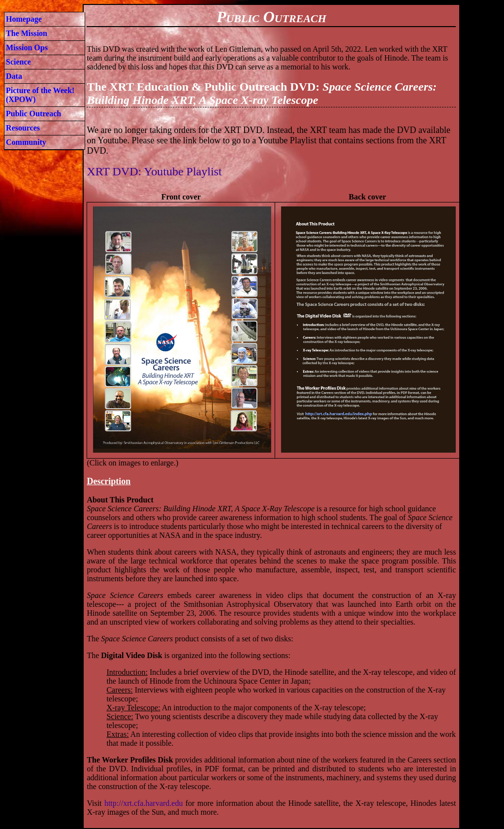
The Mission (27, 33)
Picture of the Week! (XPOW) (40, 95)
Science (18, 62)
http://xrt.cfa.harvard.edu (144, 803)
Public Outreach (33, 114)
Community (26, 142)
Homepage (24, 19)
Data (14, 76)
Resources (23, 128)
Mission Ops (27, 48)
